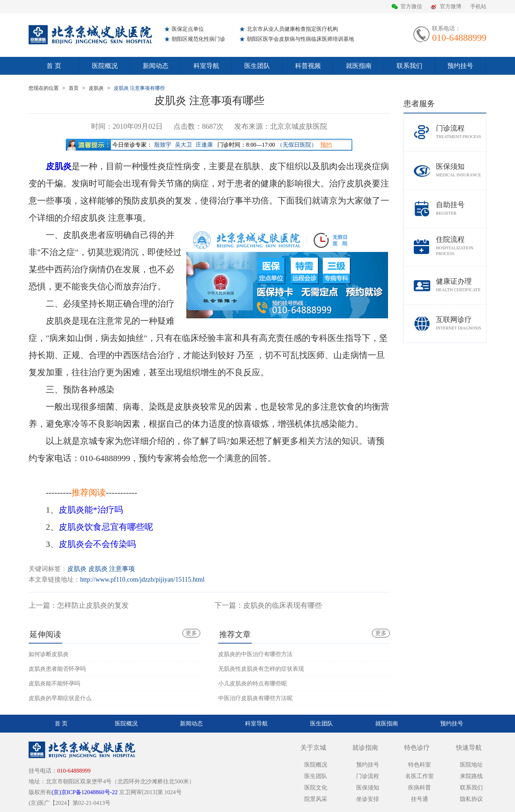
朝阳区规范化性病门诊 (198, 39)
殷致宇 (163, 145)
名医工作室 (420, 776)
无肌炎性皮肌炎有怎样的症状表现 (261, 669)
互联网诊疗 (461, 323)
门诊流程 (461, 132)
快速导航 (469, 748)
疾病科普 (420, 787)
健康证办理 (461, 285)
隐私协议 (471, 799)
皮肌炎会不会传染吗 (97, 544)
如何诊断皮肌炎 (49, 654)
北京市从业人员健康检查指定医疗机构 (292, 29)
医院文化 (316, 787)
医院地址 (471, 765)
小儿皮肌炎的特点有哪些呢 (252, 683)
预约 (326, 145)
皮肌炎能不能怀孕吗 (54, 683)
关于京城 (313, 748)
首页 (74, 88)
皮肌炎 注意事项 (112, 569)
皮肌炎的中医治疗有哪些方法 (255, 654)
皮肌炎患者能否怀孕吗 (57, 669)
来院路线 (471, 776)
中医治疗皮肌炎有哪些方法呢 (255, 698)
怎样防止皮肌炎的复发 (93, 605)
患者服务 (419, 104)
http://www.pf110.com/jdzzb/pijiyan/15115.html (142, 579)
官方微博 (451, 6)
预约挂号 (460, 66)
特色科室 (420, 765)
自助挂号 (461, 208)
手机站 (478, 6)
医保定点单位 (188, 29)
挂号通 (420, 799)
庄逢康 (204, 145)
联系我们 (409, 66)
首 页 (54, 66)
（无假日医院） (297, 145)
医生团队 (257, 66)
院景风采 (316, 799)
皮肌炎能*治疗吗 (91, 510)
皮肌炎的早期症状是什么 (60, 698)
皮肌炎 (96, 88)
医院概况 (105, 66)
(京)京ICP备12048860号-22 (85, 792)
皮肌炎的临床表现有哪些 (283, 605)
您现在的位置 (44, 88)
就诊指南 (365, 748)
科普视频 (308, 66)
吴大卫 (183, 145)
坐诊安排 (368, 799)
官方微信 (411, 6)
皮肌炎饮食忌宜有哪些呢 (106, 527)
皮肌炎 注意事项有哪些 (139, 88)
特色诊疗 (417, 748)
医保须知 (461, 170)
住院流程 (461, 246)
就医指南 (359, 66)
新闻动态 (156, 66)
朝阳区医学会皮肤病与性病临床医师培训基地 (300, 39)
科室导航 (206, 66)
